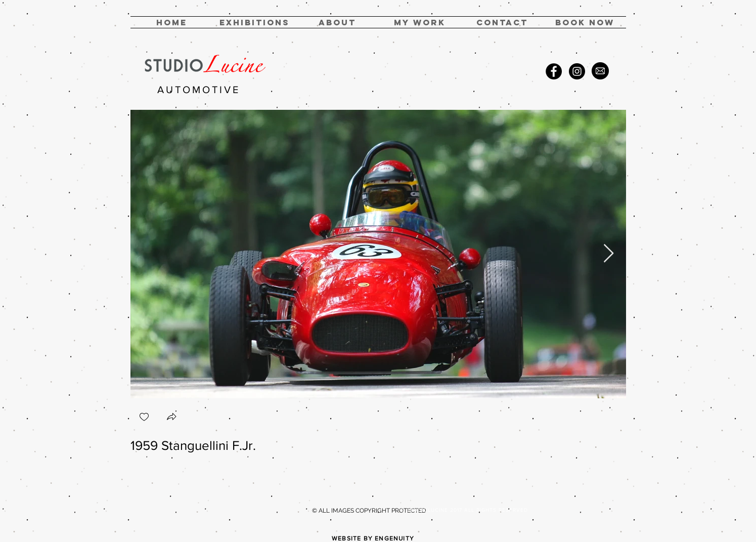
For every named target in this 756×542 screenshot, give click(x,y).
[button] (420, 22)
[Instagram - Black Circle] (577, 71)
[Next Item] (609, 254)
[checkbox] (144, 418)
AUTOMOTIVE (199, 90)
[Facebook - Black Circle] (554, 71)
